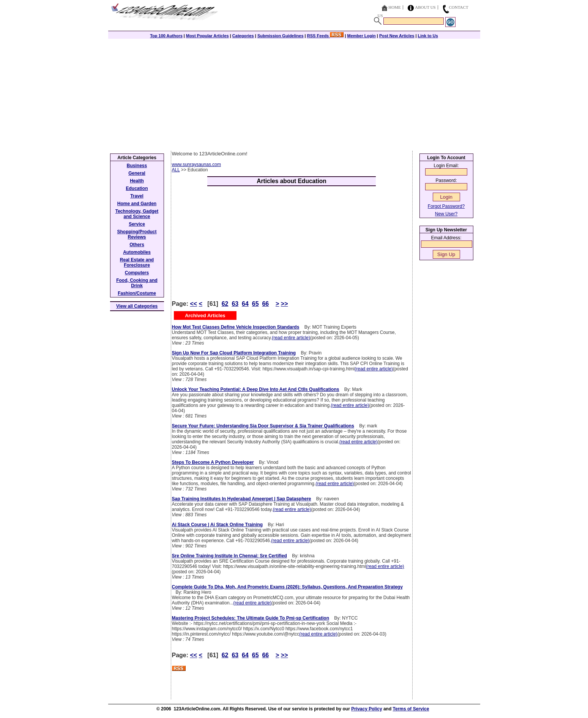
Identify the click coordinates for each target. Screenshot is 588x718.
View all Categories (137, 306)
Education (137, 188)
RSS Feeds (326, 36)
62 (225, 304)
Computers (137, 273)
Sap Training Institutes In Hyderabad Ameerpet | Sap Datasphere (242, 499)
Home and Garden (137, 204)
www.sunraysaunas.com (196, 164)
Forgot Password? (446, 206)
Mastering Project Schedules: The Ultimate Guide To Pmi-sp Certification (251, 618)
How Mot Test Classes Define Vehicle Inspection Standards (236, 327)
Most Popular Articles (207, 36)
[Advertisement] (294, 94)
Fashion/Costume (137, 293)
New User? (446, 214)
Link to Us (428, 36)
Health (137, 181)
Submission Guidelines (281, 36)
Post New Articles (397, 36)
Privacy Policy (367, 709)
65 (255, 304)
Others (137, 245)
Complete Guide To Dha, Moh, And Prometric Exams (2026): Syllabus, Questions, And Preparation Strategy (287, 587)
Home (394, 7)
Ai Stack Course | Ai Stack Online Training (218, 525)
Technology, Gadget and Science (137, 214)
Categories (243, 36)
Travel (137, 196)
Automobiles (137, 252)
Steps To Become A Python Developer (213, 462)
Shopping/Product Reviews (137, 234)
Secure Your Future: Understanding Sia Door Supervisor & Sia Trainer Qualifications (263, 426)
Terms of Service (411, 709)
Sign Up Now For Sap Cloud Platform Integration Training (234, 353)
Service (137, 224)
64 (245, 304)
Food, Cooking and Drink (137, 283)
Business (137, 166)
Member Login (362, 36)
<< (194, 304)
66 (265, 304)
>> (285, 304)
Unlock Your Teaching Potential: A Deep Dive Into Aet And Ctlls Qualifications (256, 389)
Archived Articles (205, 316)
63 (235, 304)
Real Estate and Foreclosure (137, 263)
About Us (425, 7)
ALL (176, 170)
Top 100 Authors (166, 36)
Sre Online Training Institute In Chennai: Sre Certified (229, 556)
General (137, 173)
